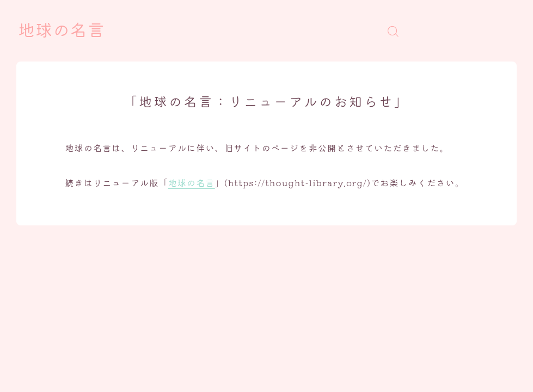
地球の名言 (62, 31)
